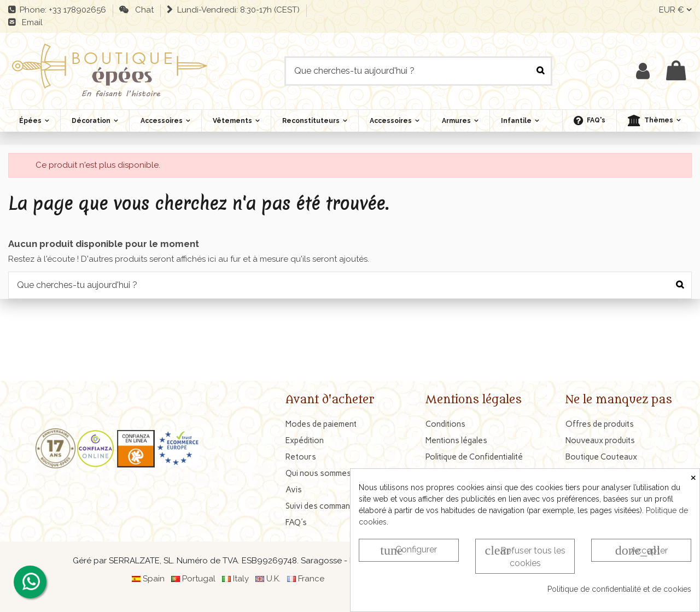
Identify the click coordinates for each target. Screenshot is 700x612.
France (311, 579)
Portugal (199, 579)
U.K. (273, 579)
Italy (241, 579)
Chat (142, 10)
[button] (654, 121)
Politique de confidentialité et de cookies (619, 589)
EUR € (675, 10)
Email (30, 22)
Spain (154, 579)
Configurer (409, 550)
